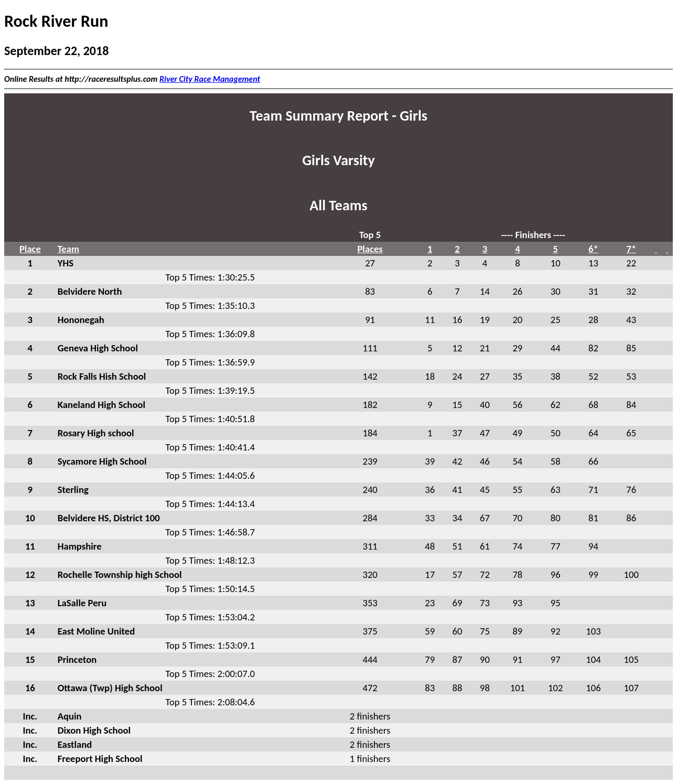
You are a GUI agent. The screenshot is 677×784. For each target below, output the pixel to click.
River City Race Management (210, 79)
